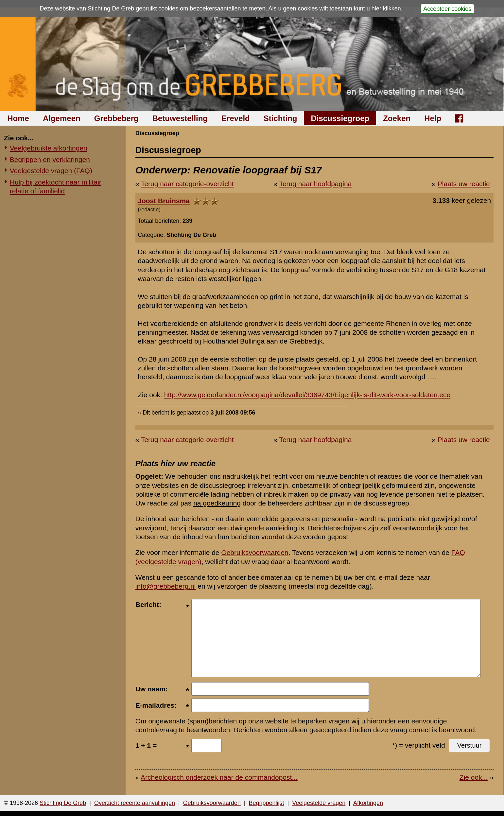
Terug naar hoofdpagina (315, 184)
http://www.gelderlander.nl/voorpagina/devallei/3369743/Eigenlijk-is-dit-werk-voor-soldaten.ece (307, 395)
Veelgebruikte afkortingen (49, 148)
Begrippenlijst (266, 803)
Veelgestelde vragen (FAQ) (51, 171)
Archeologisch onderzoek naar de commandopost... (219, 777)
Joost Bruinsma (164, 201)
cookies (168, 9)
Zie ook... (474, 777)
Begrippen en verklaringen (50, 160)
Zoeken (397, 118)
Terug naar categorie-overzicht (187, 184)
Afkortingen (368, 803)
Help (433, 118)
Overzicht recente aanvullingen (135, 803)
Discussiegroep (340, 118)
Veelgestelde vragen (319, 803)
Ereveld (236, 118)
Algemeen (62, 118)
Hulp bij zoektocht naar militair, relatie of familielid (56, 186)
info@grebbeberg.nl (166, 586)
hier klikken (386, 9)
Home (18, 118)
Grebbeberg (116, 118)
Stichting (280, 118)
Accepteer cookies (447, 9)
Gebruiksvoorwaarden (255, 552)
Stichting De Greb (63, 803)
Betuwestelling (180, 118)
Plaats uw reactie (464, 184)
